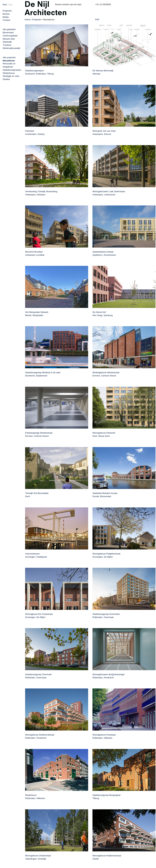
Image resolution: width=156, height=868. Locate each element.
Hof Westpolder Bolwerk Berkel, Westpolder (37, 314)
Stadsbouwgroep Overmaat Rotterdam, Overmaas (38, 676)
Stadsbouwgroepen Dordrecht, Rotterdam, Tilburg (39, 72)
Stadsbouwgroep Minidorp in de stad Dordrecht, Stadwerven (43, 374)
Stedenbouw (9, 73)
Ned (5, 5)
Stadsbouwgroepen (12, 70)
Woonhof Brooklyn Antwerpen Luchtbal (35, 253)
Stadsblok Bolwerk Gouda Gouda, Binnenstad (105, 495)
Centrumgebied (10, 36)
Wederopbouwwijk (11, 48)
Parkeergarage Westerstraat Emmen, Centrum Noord (39, 434)
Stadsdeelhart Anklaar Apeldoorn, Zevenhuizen (104, 253)
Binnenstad (8, 33)
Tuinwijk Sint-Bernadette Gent (37, 495)
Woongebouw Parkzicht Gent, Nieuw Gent (104, 434)
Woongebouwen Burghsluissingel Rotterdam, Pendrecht (108, 676)
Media (6, 17)
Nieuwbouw (9, 61)
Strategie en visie (11, 76)
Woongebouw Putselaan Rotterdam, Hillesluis (104, 736)
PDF (97, 20)
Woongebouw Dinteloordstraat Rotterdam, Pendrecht (40, 736)
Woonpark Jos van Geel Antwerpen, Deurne (104, 133)
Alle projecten (9, 57)
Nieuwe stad (9, 39)
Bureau (6, 14)
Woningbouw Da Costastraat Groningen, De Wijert (39, 616)
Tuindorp (7, 45)
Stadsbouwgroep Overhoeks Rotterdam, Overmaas (106, 616)
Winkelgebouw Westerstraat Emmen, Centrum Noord (106, 374)
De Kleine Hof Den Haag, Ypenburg (103, 314)
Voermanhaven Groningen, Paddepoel (36, 555)
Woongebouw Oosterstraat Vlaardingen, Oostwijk (38, 857)
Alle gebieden (9, 29)
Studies (6, 79)
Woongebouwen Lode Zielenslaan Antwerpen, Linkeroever (109, 193)
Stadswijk (7, 42)
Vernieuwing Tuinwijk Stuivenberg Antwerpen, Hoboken (41, 193)
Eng (10, 5)
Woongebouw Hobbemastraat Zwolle (107, 857)
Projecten (7, 11)
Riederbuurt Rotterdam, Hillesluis (35, 797)
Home (28, 20)
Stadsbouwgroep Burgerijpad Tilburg (106, 797)
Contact (6, 20)
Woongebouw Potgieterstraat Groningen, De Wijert (106, 555)
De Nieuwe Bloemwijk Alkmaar (103, 72)
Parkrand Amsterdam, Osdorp (35, 133)
